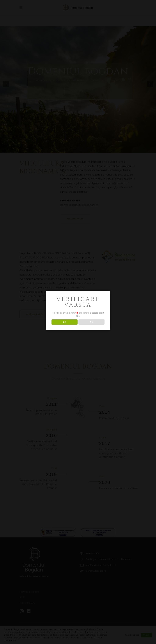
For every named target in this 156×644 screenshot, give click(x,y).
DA (65, 322)
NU (91, 322)
